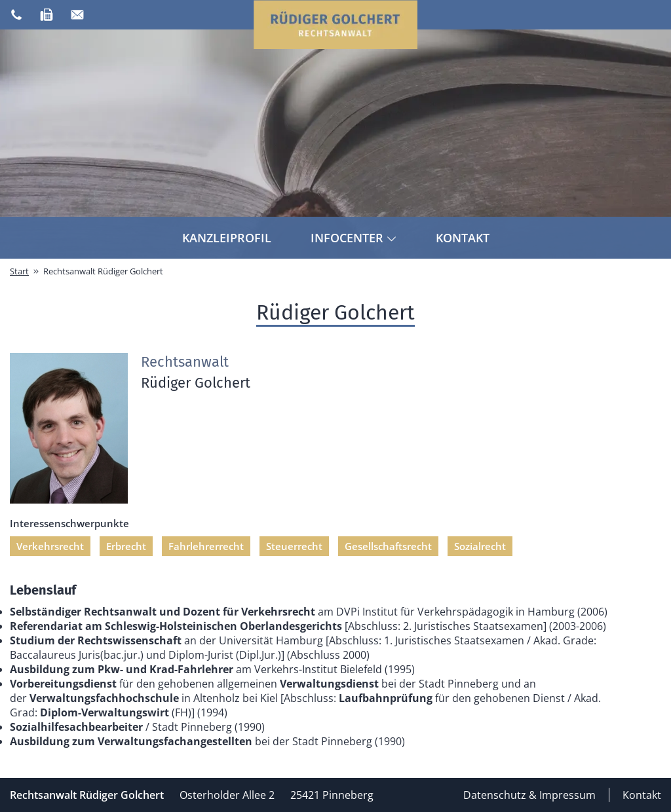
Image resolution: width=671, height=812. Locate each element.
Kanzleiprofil (227, 238)
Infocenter (354, 238)
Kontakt (463, 238)
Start (19, 271)
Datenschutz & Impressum (529, 795)
